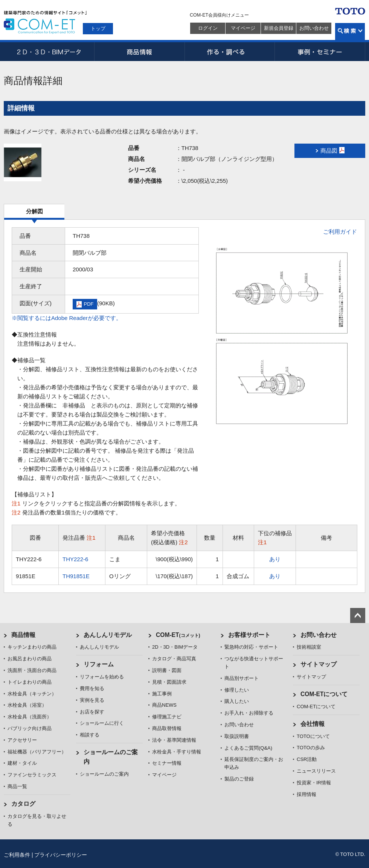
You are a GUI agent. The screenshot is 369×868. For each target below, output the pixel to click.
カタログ (23, 804)
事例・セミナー (320, 52)
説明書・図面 (167, 670)
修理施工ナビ (167, 717)
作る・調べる (230, 52)
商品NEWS (164, 705)
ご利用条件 (17, 855)
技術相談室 (309, 647)
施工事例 (162, 694)
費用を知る (92, 688)
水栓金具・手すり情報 (177, 752)
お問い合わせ (314, 28)
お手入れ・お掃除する (249, 713)
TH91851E (76, 576)
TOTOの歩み (311, 748)
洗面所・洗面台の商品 (32, 670)
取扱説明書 (237, 736)
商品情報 (139, 52)
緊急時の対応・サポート (251, 647)
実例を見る (92, 700)
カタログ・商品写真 (174, 659)
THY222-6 (75, 559)
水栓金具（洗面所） (30, 717)
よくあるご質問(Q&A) (248, 748)
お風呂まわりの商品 (30, 659)
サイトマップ (319, 664)
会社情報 (313, 724)
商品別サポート (242, 678)
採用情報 (306, 794)
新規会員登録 (279, 28)
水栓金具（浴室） (27, 705)
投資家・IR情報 (314, 783)
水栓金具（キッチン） (32, 694)
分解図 (34, 211)
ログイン (208, 28)
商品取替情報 (167, 728)
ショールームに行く (102, 723)
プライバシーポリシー (61, 855)
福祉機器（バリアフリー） (37, 752)
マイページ (243, 28)
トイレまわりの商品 (30, 682)
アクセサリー (22, 740)
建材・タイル (22, 763)
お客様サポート (249, 635)
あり (275, 559)
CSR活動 (307, 759)
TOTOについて (313, 736)
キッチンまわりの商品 (32, 647)
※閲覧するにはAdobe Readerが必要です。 (67, 318)
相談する (90, 735)
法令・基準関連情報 (174, 740)
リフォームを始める (102, 677)
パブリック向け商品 (30, 728)
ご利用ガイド (340, 232)
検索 (350, 31)
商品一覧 (17, 786)
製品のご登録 (239, 779)
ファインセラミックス (32, 775)
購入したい (237, 701)
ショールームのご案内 (104, 774)
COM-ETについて (324, 694)
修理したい (237, 690)
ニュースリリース (316, 771)
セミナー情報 (167, 763)
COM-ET (178, 635)
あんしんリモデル (108, 635)
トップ (98, 28)
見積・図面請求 (169, 682)
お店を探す (92, 712)
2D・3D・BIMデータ (49, 52)
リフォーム (99, 664)
